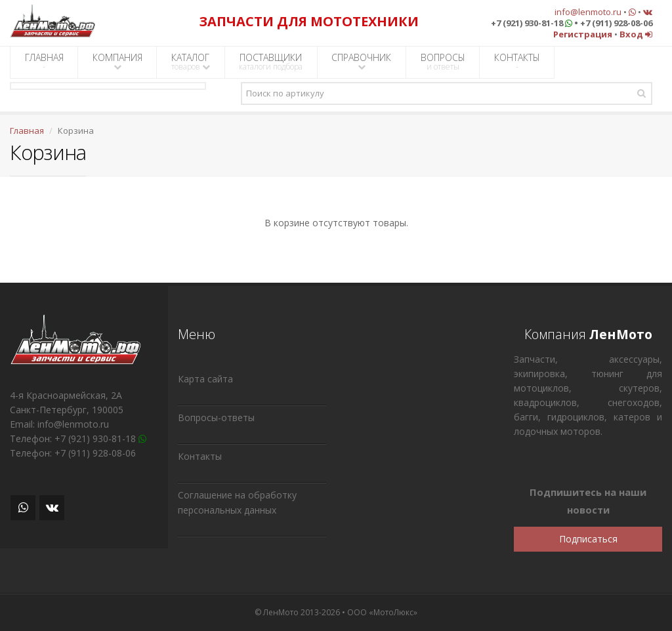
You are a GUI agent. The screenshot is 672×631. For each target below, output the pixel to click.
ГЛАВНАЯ (44, 62)
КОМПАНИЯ (117, 61)
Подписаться (588, 539)
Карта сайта (205, 379)
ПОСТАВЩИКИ (271, 62)
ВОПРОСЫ (443, 62)
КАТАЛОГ (191, 62)
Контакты (200, 456)
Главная (27, 131)
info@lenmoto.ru (588, 12)
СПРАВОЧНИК (361, 61)
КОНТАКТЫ (517, 62)
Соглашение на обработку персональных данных (237, 502)
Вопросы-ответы (216, 417)
